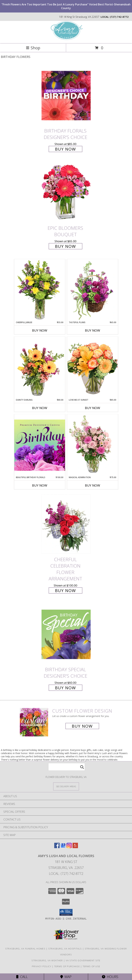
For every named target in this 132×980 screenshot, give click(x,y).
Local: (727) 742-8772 (66, 874)
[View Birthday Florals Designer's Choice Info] (66, 95)
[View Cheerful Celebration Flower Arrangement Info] (66, 524)
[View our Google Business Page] (63, 847)
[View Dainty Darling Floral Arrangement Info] (40, 368)
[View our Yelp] (75, 847)
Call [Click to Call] (22, 977)
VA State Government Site (83, 960)
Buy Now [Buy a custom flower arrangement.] (82, 726)
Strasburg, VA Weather (47, 960)
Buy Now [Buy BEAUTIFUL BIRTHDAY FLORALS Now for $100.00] (40, 485)
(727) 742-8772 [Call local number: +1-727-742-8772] (119, 17)
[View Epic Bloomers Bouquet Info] (66, 193)
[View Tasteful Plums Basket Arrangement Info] (93, 290)
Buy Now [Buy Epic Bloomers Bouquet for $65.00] (65, 246)
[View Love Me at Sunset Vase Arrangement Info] (93, 367)
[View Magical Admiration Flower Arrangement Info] (93, 445)
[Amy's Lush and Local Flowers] (66, 39)
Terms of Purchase (67, 966)
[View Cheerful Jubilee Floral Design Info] (40, 290)
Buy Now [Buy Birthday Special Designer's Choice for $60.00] (65, 688)
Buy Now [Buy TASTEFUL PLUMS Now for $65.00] (93, 330)
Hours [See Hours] (110, 977)
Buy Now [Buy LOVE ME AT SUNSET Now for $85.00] (93, 408)
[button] (66, 912)
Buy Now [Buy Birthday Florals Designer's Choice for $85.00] (65, 149)
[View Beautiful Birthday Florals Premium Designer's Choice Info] (40, 445)
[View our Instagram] (69, 847)
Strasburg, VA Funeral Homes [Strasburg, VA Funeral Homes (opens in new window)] (25, 949)
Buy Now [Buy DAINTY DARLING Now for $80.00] (40, 408)
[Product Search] (67, 767)
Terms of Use (92, 966)
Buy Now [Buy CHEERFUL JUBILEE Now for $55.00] (40, 330)
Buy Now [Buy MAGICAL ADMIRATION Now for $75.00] (93, 485)
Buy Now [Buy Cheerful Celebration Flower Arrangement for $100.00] (65, 590)
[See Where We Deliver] (66, 786)
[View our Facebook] (57, 847)
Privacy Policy (42, 966)
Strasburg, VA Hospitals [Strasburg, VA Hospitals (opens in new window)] (65, 949)
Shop (33, 48)
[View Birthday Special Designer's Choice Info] (66, 634)
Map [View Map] (66, 977)
